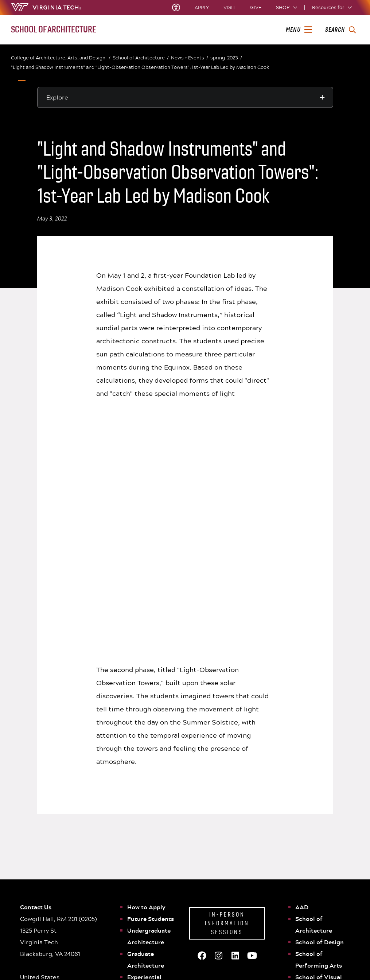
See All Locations (113, 913)
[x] (301, 960)
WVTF (298, 896)
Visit (229, 7)
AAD (302, 683)
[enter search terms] (340, 30)
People (137, 788)
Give (256, 7)
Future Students (151, 695)
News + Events (190, 58)
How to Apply (146, 683)
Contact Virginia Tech (118, 924)
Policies (300, 878)
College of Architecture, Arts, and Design (61, 58)
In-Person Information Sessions (227, 700)
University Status (179, 878)
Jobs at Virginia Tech (315, 913)
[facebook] (289, 960)
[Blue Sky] (277, 960)
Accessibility (240, 887)
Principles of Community (187, 887)
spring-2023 (226, 58)
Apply (202, 7)
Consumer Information (251, 896)
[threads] (312, 960)
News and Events (151, 800)
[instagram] (324, 960)
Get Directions (110, 902)
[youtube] (347, 960)
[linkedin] (336, 960)
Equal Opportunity (313, 887)
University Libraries (248, 878)
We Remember (182, 913)
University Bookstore (316, 905)
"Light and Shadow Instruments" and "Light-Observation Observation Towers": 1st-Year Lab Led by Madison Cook (140, 67)
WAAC (136, 777)
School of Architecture (141, 58)
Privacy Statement (180, 896)
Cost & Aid (237, 905)
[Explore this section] (185, 97)
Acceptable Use (177, 905)
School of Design (320, 718)
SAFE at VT (238, 913)
